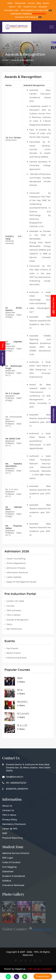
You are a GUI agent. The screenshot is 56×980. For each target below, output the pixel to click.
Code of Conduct (11, 862)
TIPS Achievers (14, 610)
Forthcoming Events (17, 658)
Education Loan (11, 10)
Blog (39, 3)
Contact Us (8, 810)
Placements (20, 3)
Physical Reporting (12, 838)
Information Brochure (17, 572)
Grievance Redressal (13, 885)
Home (5, 60)
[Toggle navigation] (52, 27)
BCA (20, 690)
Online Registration (16, 563)
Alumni (12, 7)
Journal (31, 3)
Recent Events (14, 653)
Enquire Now (43, 976)
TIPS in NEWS (13, 615)
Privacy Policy (10, 820)
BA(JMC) (22, 702)
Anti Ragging (9, 867)
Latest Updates (14, 577)
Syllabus (7, 881)
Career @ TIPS (10, 829)
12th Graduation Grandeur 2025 (36, 10)
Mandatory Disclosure (14, 824)
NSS (19, 7)
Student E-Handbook (14, 876)
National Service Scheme (16, 853)
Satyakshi (43, 7)
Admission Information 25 (28, 17)
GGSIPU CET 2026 (15, 601)
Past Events (12, 648)
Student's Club (30, 7)
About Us (7, 806)
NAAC (10, 3)
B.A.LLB (22, 725)
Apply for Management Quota (21, 582)
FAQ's (9, 624)
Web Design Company (40, 969)
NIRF (5, 833)
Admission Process (16, 568)
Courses (10, 606)
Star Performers (14, 629)
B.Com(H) (23, 714)
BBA (20, 678)
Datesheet (8, 872)
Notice (46, 3)
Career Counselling (16, 559)
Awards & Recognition (17, 620)
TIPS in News (9, 815)
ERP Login (8, 858)
